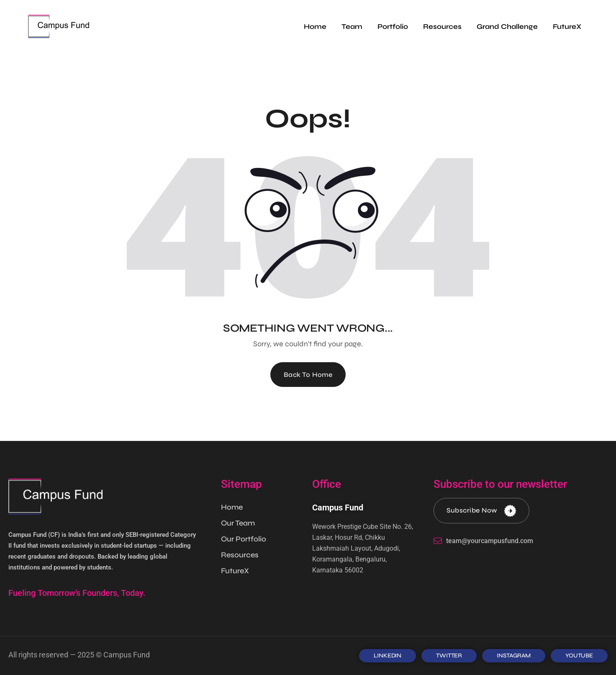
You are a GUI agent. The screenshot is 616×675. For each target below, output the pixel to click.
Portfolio (393, 27)
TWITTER (449, 656)
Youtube (579, 656)
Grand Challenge (507, 27)
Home (315, 27)
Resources (442, 27)
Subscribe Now (481, 510)
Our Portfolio (244, 539)
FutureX (567, 27)
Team (352, 27)
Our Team (238, 523)
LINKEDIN (388, 656)
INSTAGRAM (514, 656)
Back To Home (308, 375)
